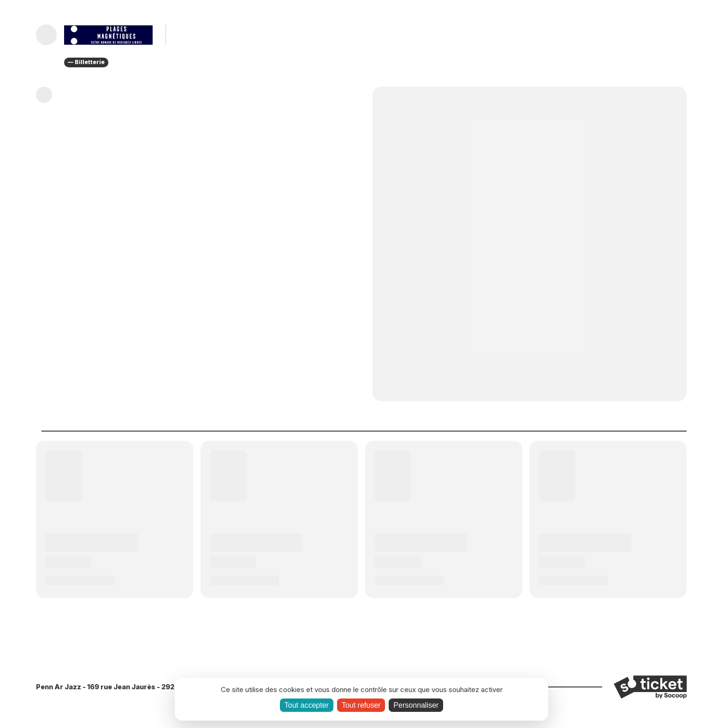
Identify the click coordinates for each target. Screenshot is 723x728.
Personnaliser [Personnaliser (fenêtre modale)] (416, 705)
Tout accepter (307, 705)
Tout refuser (361, 705)
